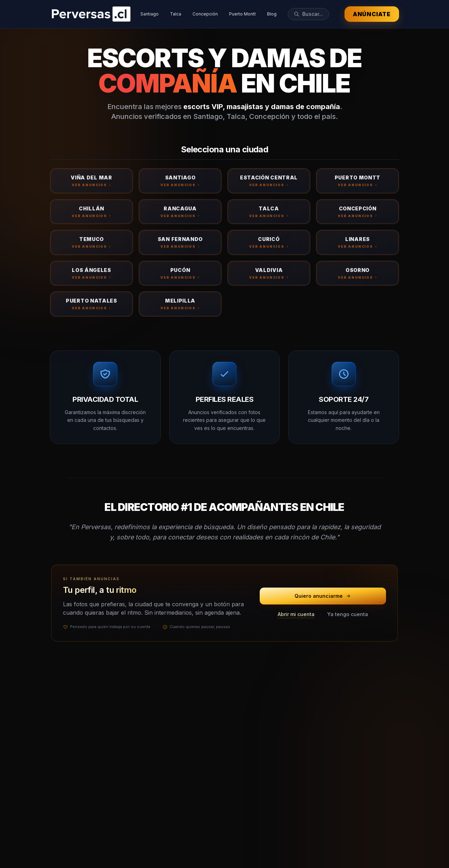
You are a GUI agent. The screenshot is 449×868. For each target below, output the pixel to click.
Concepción (205, 14)
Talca (176, 14)
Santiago (150, 14)
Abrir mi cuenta (296, 614)
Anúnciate (372, 14)
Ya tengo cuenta (348, 614)
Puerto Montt (242, 14)
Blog (272, 14)
